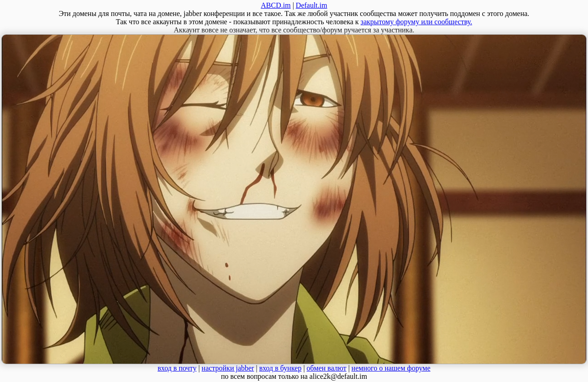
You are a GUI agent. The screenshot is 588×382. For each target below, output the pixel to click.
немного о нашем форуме (391, 368)
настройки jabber (228, 368)
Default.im (312, 5)
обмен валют (327, 368)
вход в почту (177, 368)
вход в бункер (281, 368)
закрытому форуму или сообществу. (416, 22)
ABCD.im (276, 5)
